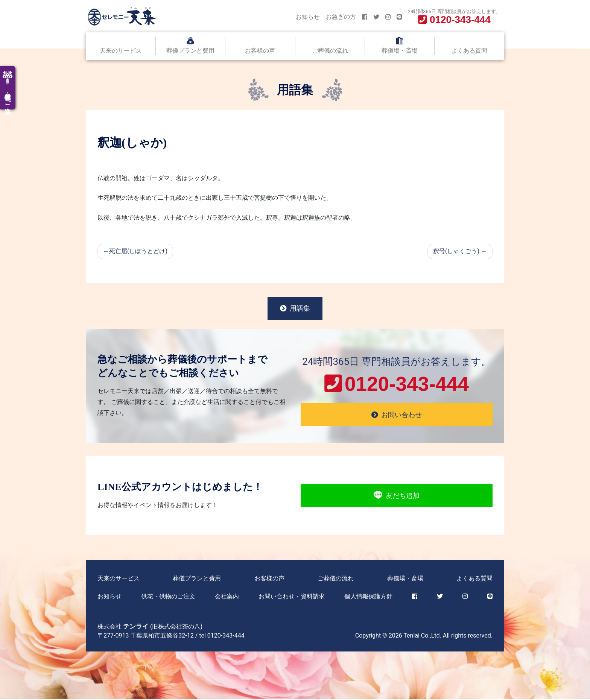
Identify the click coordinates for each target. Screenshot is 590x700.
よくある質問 (469, 51)
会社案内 (227, 598)
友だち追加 (396, 497)
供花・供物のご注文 (168, 598)
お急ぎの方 (341, 17)
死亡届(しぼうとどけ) (138, 251)
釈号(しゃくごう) (456, 251)
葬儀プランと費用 (190, 51)
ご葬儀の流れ (330, 51)
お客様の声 (260, 51)
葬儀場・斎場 (400, 51)
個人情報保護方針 (368, 598)
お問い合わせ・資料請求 (292, 598)
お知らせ (308, 17)
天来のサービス (121, 51)
